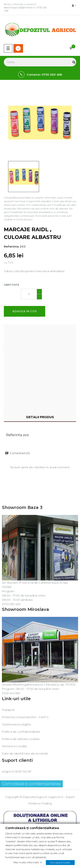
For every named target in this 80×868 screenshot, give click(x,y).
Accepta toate (60, 862)
